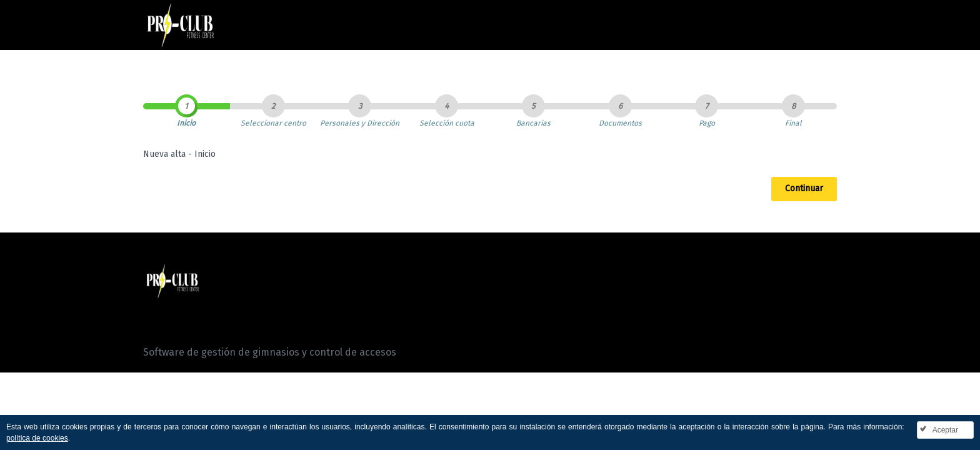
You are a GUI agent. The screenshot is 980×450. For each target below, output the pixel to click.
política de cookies (37, 438)
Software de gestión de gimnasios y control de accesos (270, 352)
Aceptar (945, 430)
